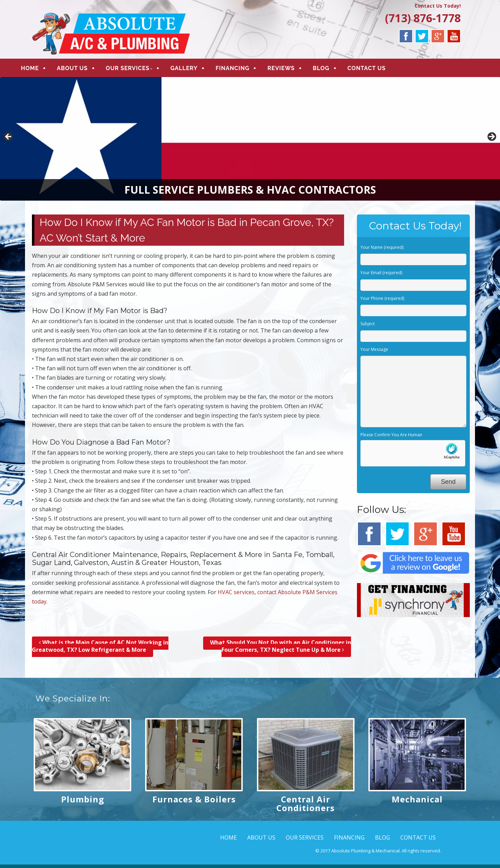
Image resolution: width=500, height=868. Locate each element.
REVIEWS (293, 70)
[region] (250, 142)
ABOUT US (84, 70)
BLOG (333, 70)
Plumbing (83, 802)
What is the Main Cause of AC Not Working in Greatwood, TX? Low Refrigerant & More (100, 650)
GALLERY (195, 70)
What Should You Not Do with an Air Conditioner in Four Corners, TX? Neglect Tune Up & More (281, 650)
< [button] (9, 140)
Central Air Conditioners (306, 807)
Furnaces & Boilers (194, 802)
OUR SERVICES (139, 70)
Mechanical (417, 802)
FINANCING (244, 70)
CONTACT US (378, 70)
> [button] (491, 140)
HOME (41, 70)
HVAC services (236, 595)
